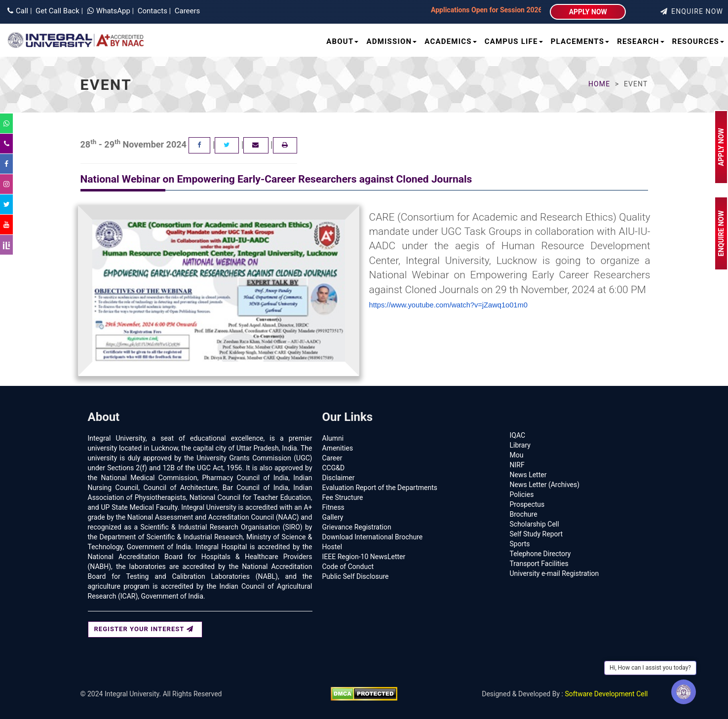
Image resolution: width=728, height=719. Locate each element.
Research (640, 41)
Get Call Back (56, 11)
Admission (391, 41)
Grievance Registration (357, 527)
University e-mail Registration (555, 573)
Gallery (333, 517)
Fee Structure (343, 497)
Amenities (338, 448)
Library (520, 445)
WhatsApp (110, 11)
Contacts (152, 11)
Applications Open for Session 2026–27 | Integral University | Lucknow (467, 10)
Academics (450, 41)
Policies (522, 494)
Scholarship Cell (535, 524)
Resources (698, 41)
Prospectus (527, 504)
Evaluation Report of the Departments (380, 488)
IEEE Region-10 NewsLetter (364, 557)
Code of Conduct (348, 567)
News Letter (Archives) (545, 485)
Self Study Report (536, 534)
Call (18, 11)
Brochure (524, 514)
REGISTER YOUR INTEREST (144, 629)
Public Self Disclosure (356, 576)
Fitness (333, 507)
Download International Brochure (373, 537)
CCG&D (334, 468)
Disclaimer (339, 478)
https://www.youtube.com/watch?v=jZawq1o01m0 (448, 305)
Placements (580, 41)
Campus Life (514, 41)
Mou (517, 455)
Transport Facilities (539, 564)
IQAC (518, 435)
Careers (186, 11)
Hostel (332, 547)
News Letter (528, 475)
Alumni (333, 438)
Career (332, 458)
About (342, 41)
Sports (520, 544)
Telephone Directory (540, 554)
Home (599, 84)
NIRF (517, 465)
